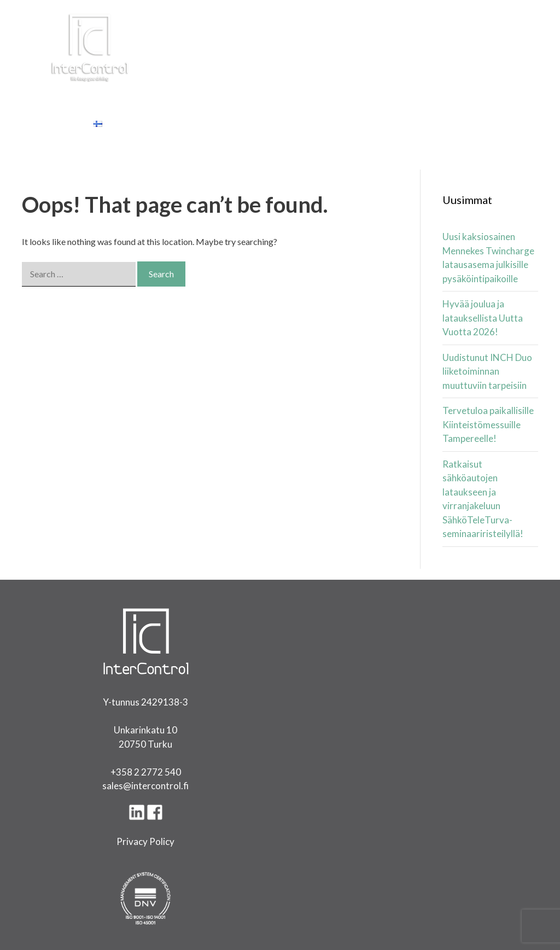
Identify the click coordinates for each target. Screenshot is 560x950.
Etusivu (42, 95)
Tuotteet (97, 96)
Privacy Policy (145, 841)
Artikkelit (317, 95)
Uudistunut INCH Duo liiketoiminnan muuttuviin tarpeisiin (487, 371)
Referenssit (406, 95)
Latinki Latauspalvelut (241, 95)
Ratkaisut (160, 96)
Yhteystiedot (56, 123)
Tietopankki (475, 96)
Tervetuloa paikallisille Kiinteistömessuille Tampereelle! (488, 424)
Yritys (359, 95)
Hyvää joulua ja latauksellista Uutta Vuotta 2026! (483, 318)
